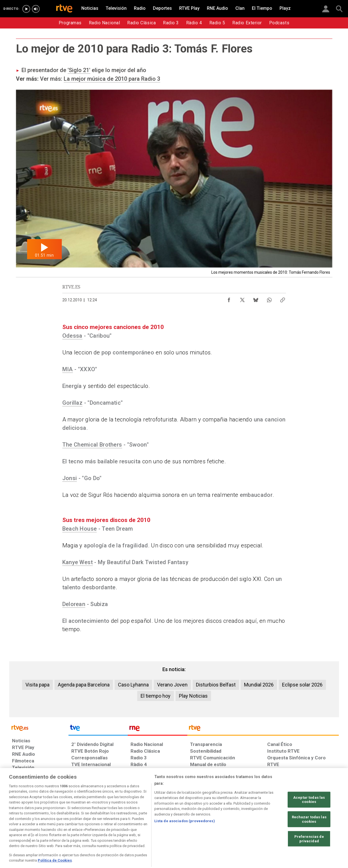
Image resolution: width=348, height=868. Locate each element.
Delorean (74, 604)
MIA (68, 369)
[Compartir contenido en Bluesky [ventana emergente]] (256, 299)
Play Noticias (193, 696)
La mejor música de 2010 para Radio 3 (112, 79)
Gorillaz (73, 403)
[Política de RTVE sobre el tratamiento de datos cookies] (113, 825)
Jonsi (70, 478)
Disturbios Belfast (216, 685)
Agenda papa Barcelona (84, 685)
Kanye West (78, 562)
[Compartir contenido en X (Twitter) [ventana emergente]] (242, 299)
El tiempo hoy (156, 696)
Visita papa (37, 685)
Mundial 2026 (259, 685)
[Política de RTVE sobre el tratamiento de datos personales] (63, 825)
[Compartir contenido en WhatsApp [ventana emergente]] (269, 299)
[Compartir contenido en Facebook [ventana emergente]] (229, 299)
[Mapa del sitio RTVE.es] (241, 825)
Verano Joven (172, 685)
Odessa (72, 336)
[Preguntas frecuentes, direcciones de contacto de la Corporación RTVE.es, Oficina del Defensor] (270, 825)
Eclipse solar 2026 (302, 685)
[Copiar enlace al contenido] (283, 299)
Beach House (80, 529)
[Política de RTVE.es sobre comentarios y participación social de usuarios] (314, 825)
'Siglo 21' (79, 70)
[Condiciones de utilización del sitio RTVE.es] (21, 825)
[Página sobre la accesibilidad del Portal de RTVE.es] (207, 825)
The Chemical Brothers (92, 445)
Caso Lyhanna (133, 685)
